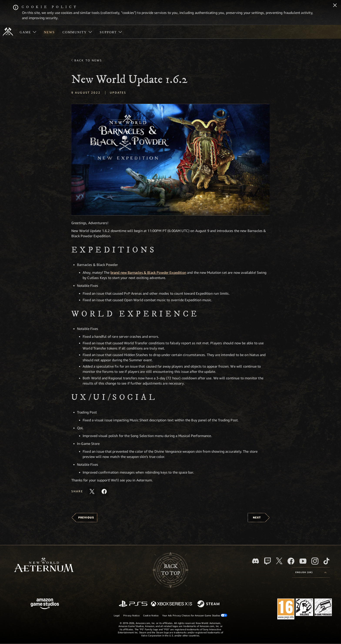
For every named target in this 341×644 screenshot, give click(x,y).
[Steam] (209, 604)
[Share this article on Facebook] (104, 491)
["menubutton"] (28, 32)
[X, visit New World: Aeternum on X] (279, 561)
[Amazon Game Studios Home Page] (45, 604)
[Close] (335, 6)
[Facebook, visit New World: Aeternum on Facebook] (291, 561)
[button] (170, 160)
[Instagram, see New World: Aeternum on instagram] (315, 561)
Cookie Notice (151, 615)
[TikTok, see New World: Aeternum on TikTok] (326, 561)
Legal (117, 615)
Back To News (88, 60)
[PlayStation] (133, 604)
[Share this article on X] (92, 491)
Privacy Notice (131, 615)
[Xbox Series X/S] (171, 604)
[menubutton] (311, 572)
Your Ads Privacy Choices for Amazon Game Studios (195, 615)
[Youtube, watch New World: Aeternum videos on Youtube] (303, 561)
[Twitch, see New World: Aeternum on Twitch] (267, 561)
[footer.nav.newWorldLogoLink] (44, 565)
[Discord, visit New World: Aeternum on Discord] (256, 561)
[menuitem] (28, 32)
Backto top (170, 570)
